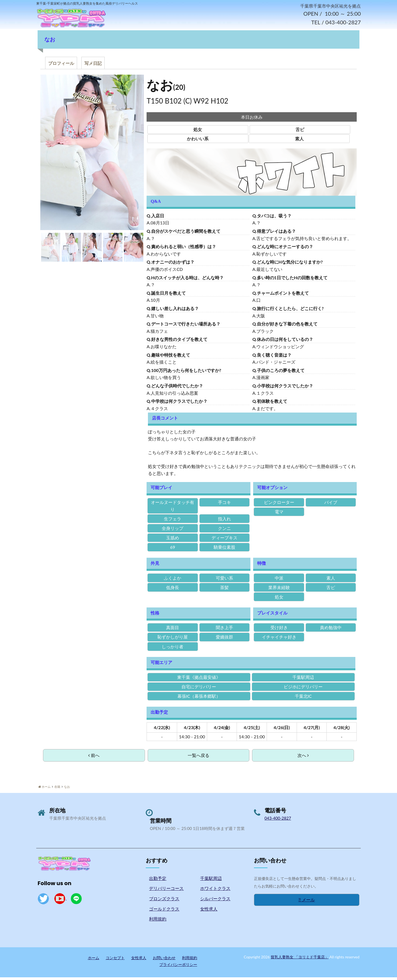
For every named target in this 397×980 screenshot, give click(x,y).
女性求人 (209, 911)
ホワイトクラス (215, 891)
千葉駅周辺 (211, 881)
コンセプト (115, 960)
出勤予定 (158, 881)
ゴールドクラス (164, 911)
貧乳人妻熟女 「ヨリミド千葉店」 (300, 960)
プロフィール (61, 66)
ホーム (94, 960)
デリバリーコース (166, 891)
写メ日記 (93, 66)
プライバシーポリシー (178, 967)
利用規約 (158, 921)
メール (307, 903)
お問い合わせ (164, 960)
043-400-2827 (278, 821)
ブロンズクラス (164, 901)
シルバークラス (215, 901)
